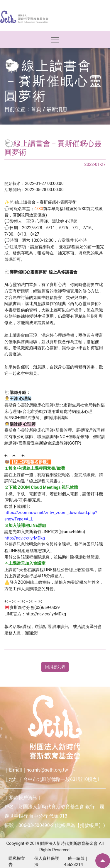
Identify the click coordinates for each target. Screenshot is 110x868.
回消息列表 (55, 667)
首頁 (36, 109)
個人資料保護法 (47, 862)
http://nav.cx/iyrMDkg (25, 538)
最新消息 (57, 109)
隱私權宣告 (17, 862)
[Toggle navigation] (55, 40)
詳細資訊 (61, 627)
